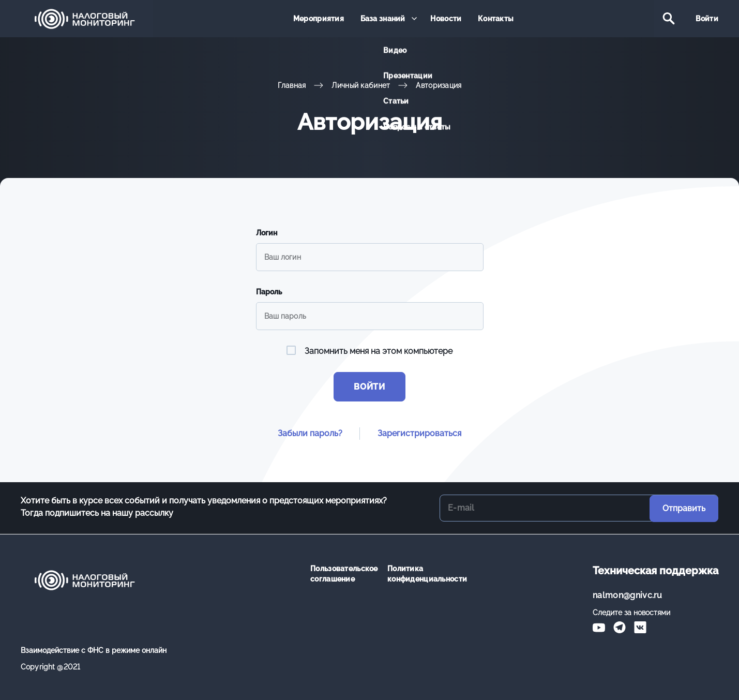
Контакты (495, 19)
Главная (292, 85)
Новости (446, 19)
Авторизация (439, 85)
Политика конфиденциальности (418, 574)
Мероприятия (320, 19)
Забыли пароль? (310, 434)
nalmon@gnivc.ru (628, 595)
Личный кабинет (361, 85)
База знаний (383, 19)
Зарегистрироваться (419, 434)
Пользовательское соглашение (341, 574)
